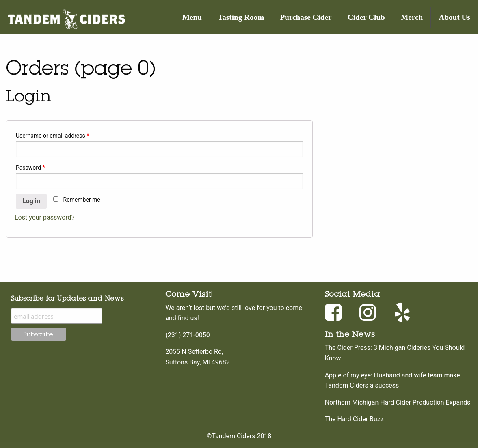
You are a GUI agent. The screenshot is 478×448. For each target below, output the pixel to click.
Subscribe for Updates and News (67, 298)
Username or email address (53, 136)
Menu (192, 17)
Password (30, 168)
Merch (412, 17)
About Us (455, 17)
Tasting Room (241, 17)
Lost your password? (44, 217)
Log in (31, 201)
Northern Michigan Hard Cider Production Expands (398, 402)
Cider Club (366, 17)
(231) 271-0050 (187, 335)
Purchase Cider (306, 17)
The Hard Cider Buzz (354, 419)
